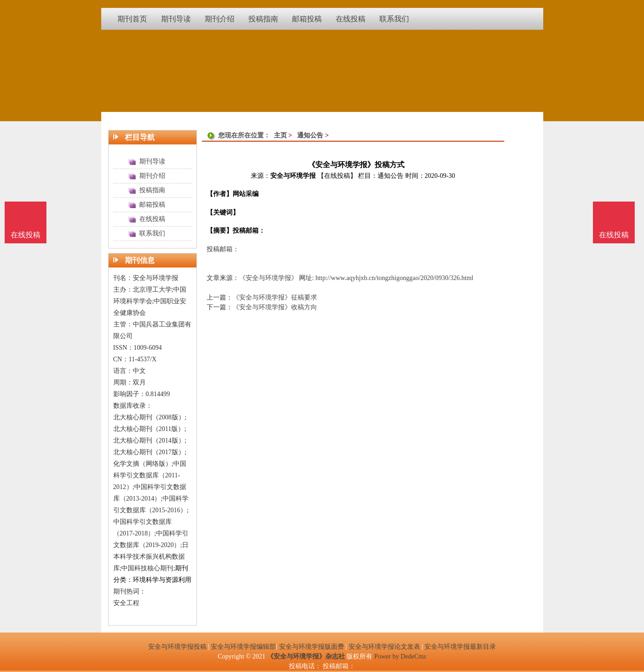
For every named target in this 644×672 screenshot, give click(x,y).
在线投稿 (614, 235)
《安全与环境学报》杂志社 (306, 656)
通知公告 (310, 135)
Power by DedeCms (400, 656)
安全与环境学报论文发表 (384, 647)
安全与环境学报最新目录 (460, 647)
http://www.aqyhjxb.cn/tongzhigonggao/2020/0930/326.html (394, 278)
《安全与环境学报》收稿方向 (275, 307)
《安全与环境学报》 (268, 278)
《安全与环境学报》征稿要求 (275, 297)
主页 (280, 135)
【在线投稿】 (337, 176)
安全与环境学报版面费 (312, 647)
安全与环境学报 (293, 176)
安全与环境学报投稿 (177, 647)
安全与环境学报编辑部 (243, 647)
